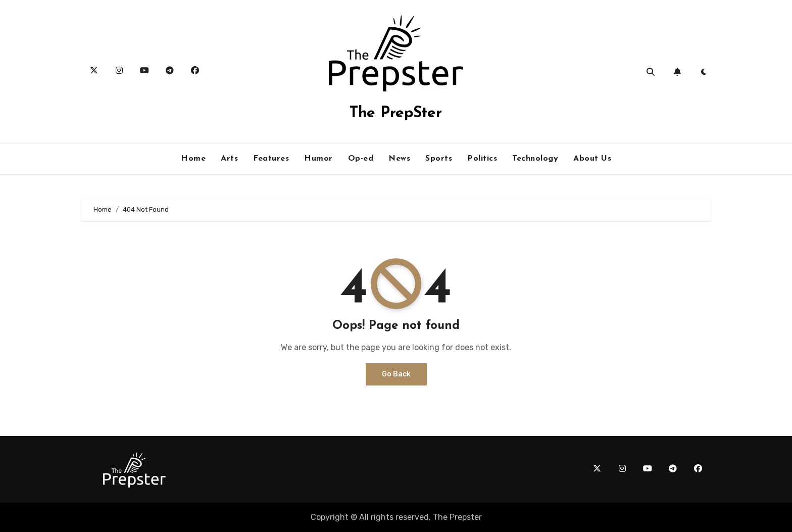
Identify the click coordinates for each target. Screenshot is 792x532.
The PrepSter (396, 113)
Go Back (396, 374)
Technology (535, 159)
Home (193, 159)
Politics (482, 159)
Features (271, 159)
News (399, 159)
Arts (229, 159)
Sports (439, 159)
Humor (318, 159)
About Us (592, 159)
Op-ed (361, 159)
